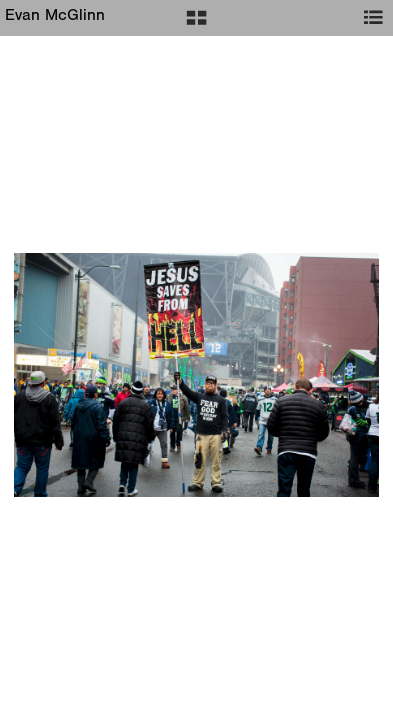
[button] (196, 25)
